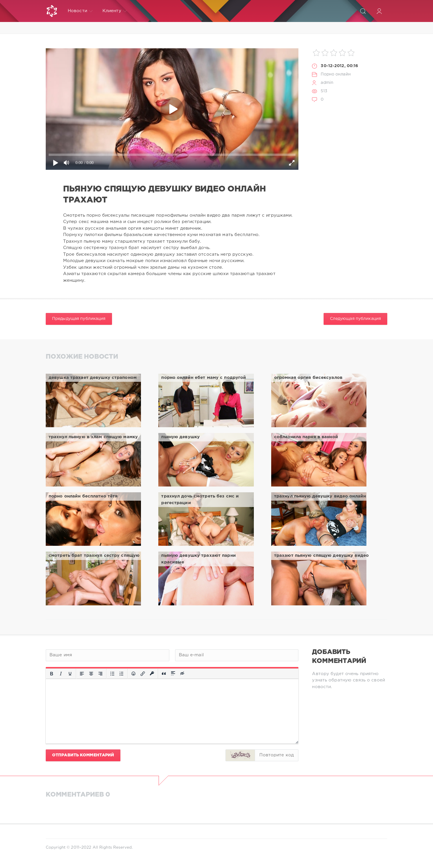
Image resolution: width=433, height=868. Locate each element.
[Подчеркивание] (70, 674)
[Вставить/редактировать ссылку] (143, 674)
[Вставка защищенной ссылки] (152, 674)
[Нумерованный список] (122, 674)
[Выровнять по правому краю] (100, 674)
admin (327, 83)
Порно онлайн (336, 74)
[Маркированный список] (112, 674)
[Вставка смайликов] (133, 674)
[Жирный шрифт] (52, 674)
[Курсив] (61, 674)
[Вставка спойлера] (173, 674)
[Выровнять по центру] (91, 674)
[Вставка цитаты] (164, 674)
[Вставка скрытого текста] (183, 674)
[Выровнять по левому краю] (82, 674)
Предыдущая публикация (79, 319)
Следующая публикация (355, 319)
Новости (80, 11)
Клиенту (115, 11)
